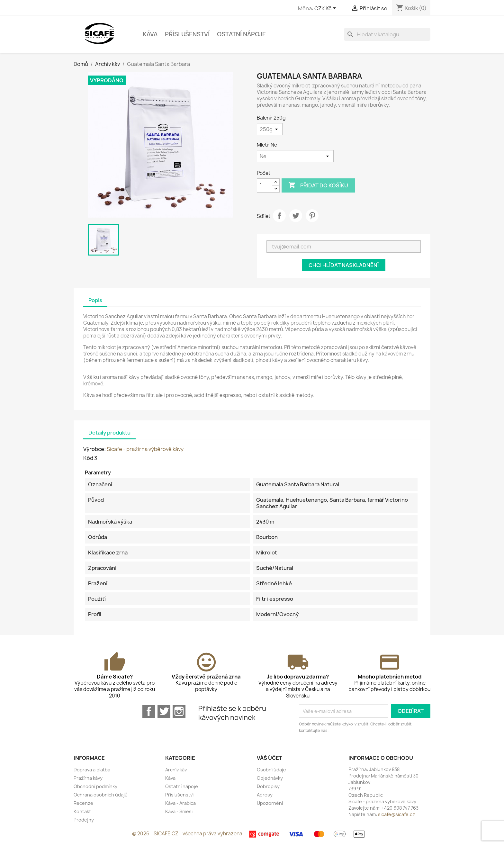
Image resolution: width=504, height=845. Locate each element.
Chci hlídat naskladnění (344, 265)
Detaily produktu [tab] (109, 433)
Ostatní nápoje (241, 34)
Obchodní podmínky (95, 786)
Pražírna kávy (88, 778)
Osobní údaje (271, 770)
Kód (88, 458)
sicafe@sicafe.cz (396, 814)
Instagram (179, 711)
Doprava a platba (92, 770)
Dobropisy (268, 786)
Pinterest (312, 216)
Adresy (265, 795)
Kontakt (82, 811)
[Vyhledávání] (387, 34)
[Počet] (265, 185)
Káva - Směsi (179, 811)
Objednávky (270, 778)
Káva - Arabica (180, 803)
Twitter (164, 711)
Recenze (83, 803)
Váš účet (270, 758)
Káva (150, 34)
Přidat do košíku (318, 185)
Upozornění (270, 803)
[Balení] (270, 129)
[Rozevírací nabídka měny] (326, 9)
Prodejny (84, 820)
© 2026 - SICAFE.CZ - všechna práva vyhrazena (188, 834)
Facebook (149, 711)
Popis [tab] (95, 300)
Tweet (296, 216)
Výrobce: (94, 449)
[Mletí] (295, 156)
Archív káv (176, 770)
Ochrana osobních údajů (101, 795)
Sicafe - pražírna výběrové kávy (145, 449)
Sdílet (279, 216)
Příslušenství (187, 34)
